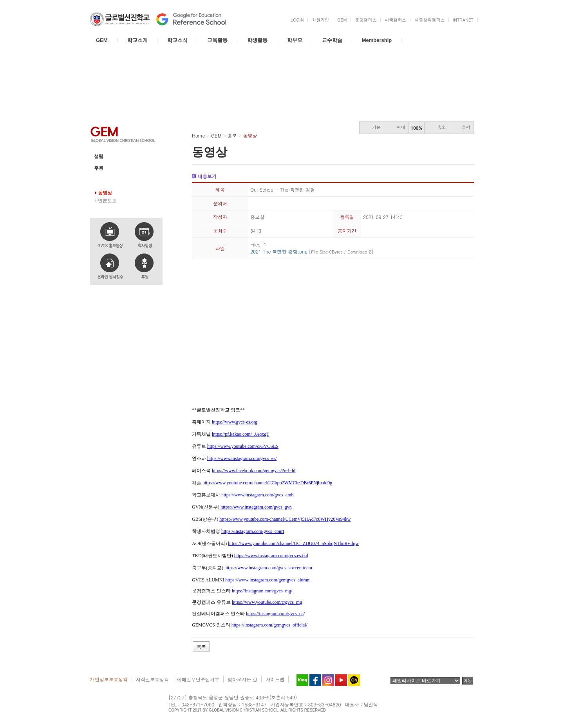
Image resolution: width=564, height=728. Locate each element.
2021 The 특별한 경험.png (312, 251)
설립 (99, 156)
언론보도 (107, 201)
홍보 (99, 180)
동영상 (105, 193)
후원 (99, 168)
